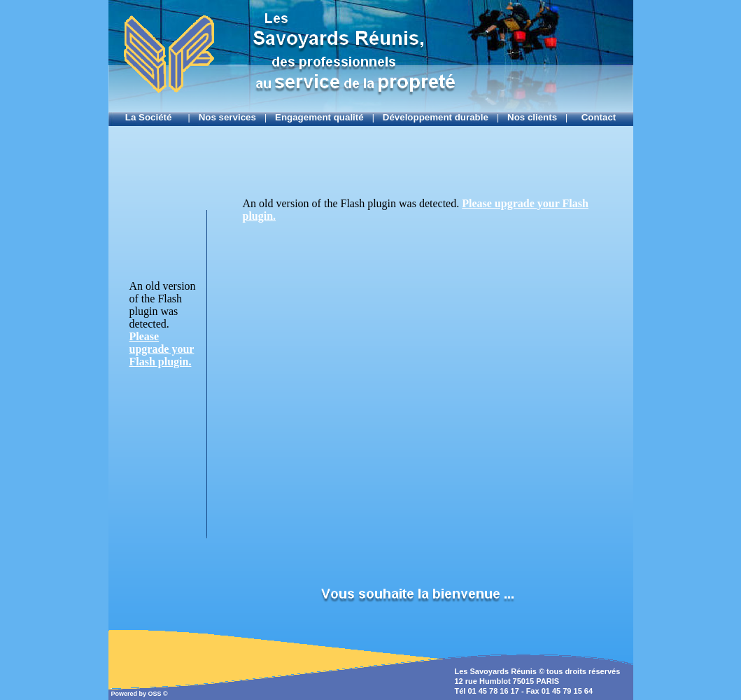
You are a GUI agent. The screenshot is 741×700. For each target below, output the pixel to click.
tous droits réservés (583, 671)
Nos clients (532, 117)
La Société (153, 117)
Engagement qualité (319, 117)
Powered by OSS (137, 694)
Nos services (227, 117)
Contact (596, 117)
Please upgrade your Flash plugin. (162, 349)
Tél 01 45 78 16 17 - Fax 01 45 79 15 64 (524, 691)
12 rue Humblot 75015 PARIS (507, 681)
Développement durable (436, 117)
